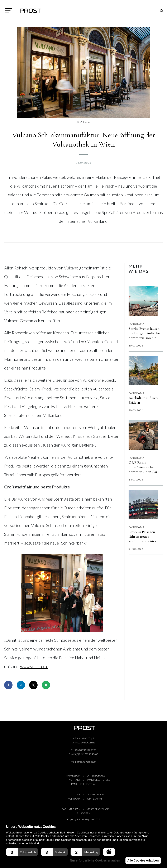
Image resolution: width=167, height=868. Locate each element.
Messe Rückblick (98, 809)
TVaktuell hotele (98, 780)
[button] (22, 852)
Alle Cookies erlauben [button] (143, 860)
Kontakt (75, 780)
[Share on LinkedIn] (21, 685)
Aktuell (75, 794)
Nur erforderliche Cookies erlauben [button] (94, 860)
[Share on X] (33, 685)
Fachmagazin (71, 809)
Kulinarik (74, 799)
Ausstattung (95, 794)
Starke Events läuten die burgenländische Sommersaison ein (144, 333)
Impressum (73, 776)
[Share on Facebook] (8, 685)
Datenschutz (96, 776)
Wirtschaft (94, 799)
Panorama (137, 324)
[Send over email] (46, 685)
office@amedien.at (87, 762)
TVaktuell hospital (83, 784)
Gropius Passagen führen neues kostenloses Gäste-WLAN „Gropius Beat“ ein (142, 536)
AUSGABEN (84, 813)
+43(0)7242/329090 (85, 750)
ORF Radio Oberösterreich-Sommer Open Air (143, 467)
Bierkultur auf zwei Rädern (143, 400)
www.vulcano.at (34, 666)
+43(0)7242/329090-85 (85, 754)
